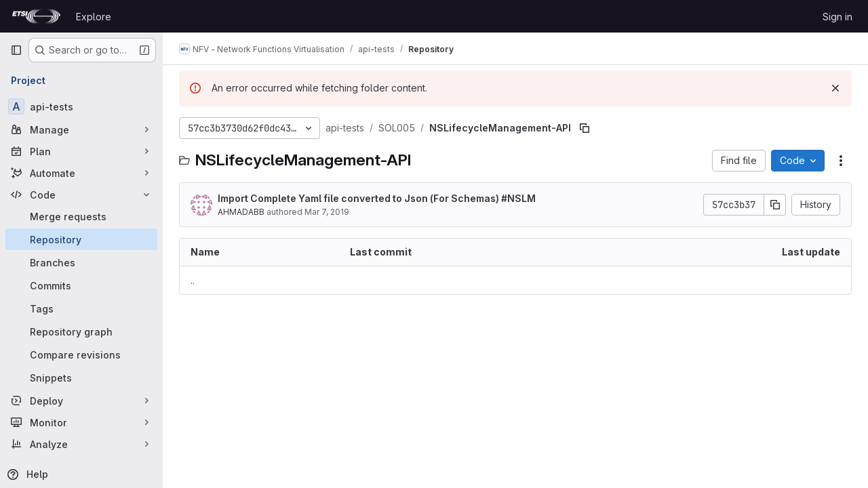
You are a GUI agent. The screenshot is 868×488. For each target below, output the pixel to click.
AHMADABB (241, 212)
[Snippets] (81, 378)
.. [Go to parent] (193, 280)
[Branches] (81, 262)
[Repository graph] (81, 331)
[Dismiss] (835, 88)
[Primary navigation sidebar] (16, 50)
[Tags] (81, 308)
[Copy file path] (585, 128)
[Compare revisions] (81, 354)
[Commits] (81, 285)
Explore (94, 17)
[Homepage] (36, 16)
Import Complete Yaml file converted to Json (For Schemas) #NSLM (377, 198)
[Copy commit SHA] (775, 205)
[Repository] (81, 239)
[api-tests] (81, 106)
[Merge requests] (81, 216)
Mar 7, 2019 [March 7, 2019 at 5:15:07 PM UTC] (327, 212)
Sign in (837, 17)
